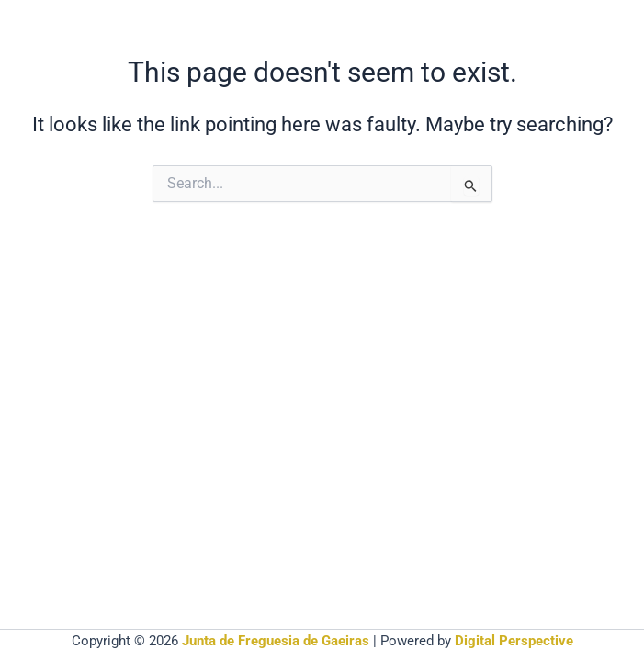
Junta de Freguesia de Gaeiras (276, 641)
